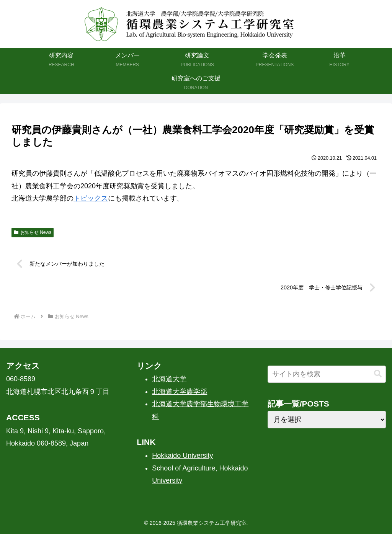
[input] (327, 374)
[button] (378, 374)
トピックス (91, 198)
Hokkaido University (182, 456)
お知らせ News (33, 232)
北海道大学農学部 (180, 392)
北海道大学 (169, 379)
